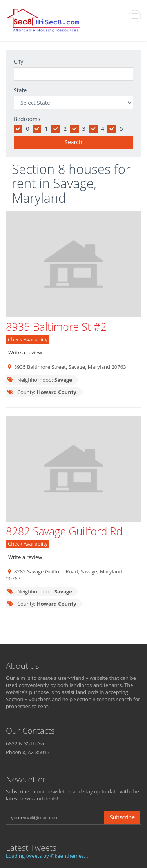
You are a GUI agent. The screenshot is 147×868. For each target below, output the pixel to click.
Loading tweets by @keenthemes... (47, 856)
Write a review (25, 352)
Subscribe (122, 817)
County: (42, 392)
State (20, 90)
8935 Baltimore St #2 (56, 327)
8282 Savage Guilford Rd (64, 531)
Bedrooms (27, 119)
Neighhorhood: (40, 380)
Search (73, 142)
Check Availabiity (28, 339)
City (18, 61)
